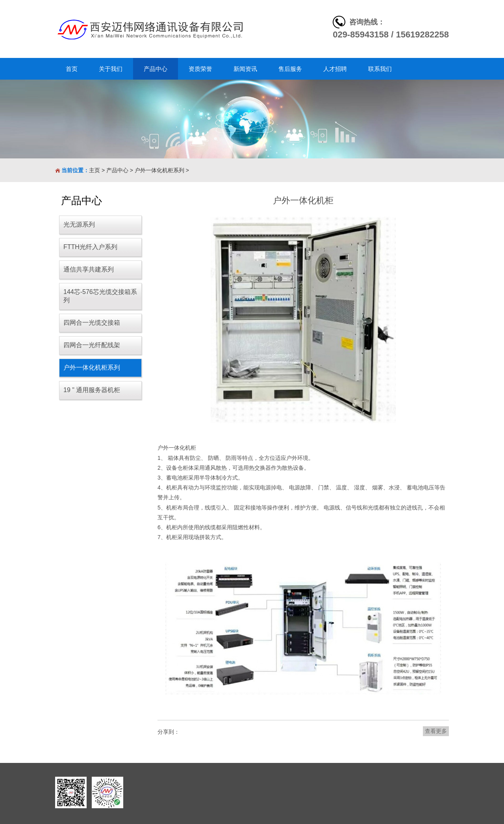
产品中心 (117, 170)
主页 (94, 170)
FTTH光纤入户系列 (90, 247)
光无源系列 (79, 224)
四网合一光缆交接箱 (92, 323)
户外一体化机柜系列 (159, 170)
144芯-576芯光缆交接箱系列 (100, 296)
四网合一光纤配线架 (92, 345)
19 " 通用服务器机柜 (92, 390)
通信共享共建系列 (89, 269)
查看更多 (436, 731)
